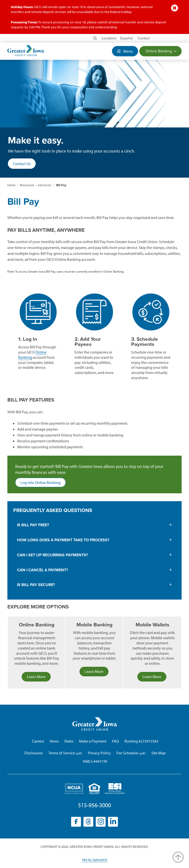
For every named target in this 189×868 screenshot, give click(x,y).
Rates (69, 741)
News (54, 741)
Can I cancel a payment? (42, 570)
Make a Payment (93, 741)
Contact (144, 38)
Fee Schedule (127, 753)
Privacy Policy (99, 753)
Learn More (36, 677)
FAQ (115, 741)
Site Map (158, 753)
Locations (109, 38)
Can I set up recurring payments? (53, 555)
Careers (38, 741)
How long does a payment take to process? (63, 540)
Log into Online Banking (43, 483)
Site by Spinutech (95, 860)
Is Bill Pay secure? (36, 585)
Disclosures (34, 753)
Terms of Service (62, 753)
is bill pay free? (33, 525)
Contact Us (22, 164)
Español (126, 38)
